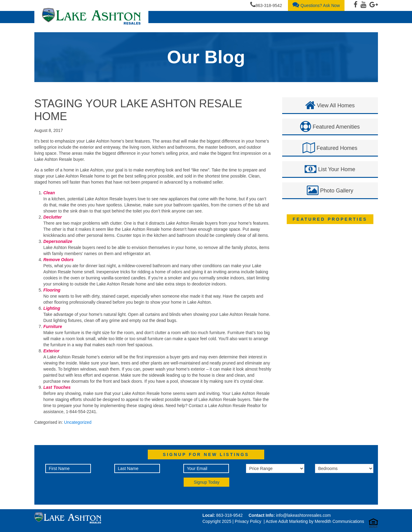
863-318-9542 (266, 5)
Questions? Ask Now (316, 5)
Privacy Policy (248, 521)
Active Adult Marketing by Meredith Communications (315, 521)
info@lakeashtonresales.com (303, 515)
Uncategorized (78, 422)
